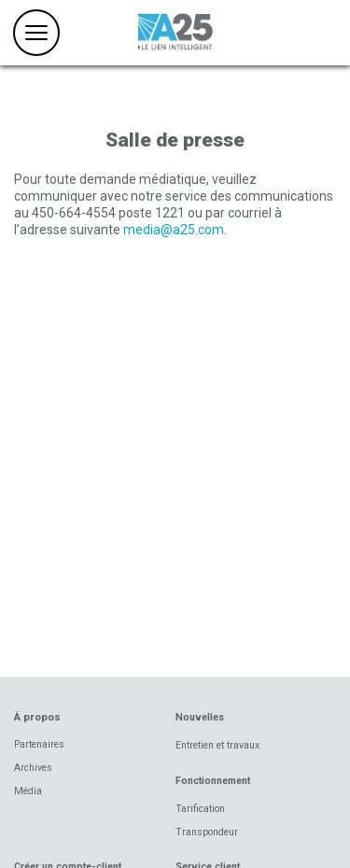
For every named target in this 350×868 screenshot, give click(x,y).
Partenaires (39, 744)
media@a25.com (174, 230)
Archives (33, 768)
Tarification (200, 809)
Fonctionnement (213, 781)
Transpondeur (207, 832)
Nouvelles (200, 717)
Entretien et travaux (217, 745)
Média (28, 791)
